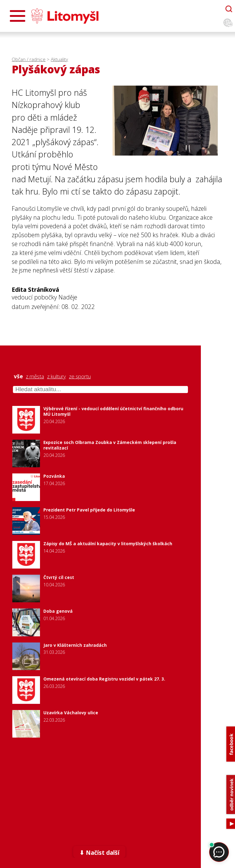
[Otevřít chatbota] (229, 9)
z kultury (56, 376)
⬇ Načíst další (99, 853)
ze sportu (80, 376)
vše (18, 376)
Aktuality (59, 59)
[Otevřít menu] (18, 16)
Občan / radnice (29, 59)
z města (35, 376)
